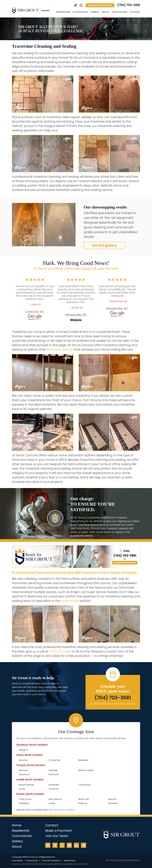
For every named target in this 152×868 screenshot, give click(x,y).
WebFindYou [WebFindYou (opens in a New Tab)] (135, 860)
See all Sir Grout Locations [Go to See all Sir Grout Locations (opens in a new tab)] (62, 810)
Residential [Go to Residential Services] (63, 12)
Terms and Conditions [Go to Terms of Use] (51, 861)
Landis (52, 803)
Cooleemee (54, 760)
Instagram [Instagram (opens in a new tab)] (48, 845)
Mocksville (83, 760)
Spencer (112, 799)
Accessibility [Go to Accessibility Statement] (17, 861)
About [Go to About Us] (105, 12)
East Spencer (55, 799)
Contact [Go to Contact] (135, 12)
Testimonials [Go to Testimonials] (119, 12)
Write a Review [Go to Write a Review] (75, 5)
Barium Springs (26, 785)
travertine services (60, 350)
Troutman (54, 789)
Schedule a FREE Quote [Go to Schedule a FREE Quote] (100, 5)
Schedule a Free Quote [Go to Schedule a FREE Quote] (125, 563)
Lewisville (53, 770)
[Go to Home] (32, 10)
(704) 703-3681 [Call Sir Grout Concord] (129, 5)
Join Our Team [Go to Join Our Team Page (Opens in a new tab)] (57, 836)
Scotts (22, 789)
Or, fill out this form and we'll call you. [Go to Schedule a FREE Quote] (113, 704)
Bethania (23, 770)
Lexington (23, 750)
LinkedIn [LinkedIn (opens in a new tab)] (76, 845)
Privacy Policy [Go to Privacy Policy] (32, 861)
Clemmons (24, 774)
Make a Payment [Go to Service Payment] (58, 831)
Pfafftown (54, 774)
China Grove (25, 799)
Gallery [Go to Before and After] (95, 12)
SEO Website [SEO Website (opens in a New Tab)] (111, 860)
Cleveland (24, 803)
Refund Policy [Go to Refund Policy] (70, 861)
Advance (23, 760)
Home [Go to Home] (17, 825)
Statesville (54, 785)
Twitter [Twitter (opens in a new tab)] (62, 845)
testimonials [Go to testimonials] (70, 601)
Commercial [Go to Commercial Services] (80, 12)
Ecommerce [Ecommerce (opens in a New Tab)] (122, 860)
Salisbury (83, 803)
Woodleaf (113, 803)
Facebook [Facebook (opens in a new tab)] (55, 845)
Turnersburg (85, 785)
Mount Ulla (84, 799)
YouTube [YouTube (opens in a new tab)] (69, 845)
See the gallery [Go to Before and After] (104, 245)
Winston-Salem (86, 770)
